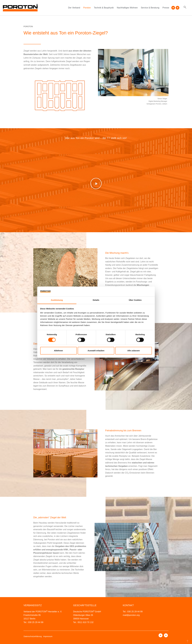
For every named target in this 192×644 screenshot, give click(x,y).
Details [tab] (96, 300)
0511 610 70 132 (86, 622)
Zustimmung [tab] (57, 300)
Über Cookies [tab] (135, 300)
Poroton (87, 8)
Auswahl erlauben (96, 351)
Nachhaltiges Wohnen (127, 8)
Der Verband (74, 8)
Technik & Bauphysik (104, 8)
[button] (96, 183)
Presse (166, 8)
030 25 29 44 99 (36, 622)
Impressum (48, 636)
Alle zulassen (134, 351)
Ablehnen (58, 351)
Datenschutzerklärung (33, 636)
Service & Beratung (150, 8)
